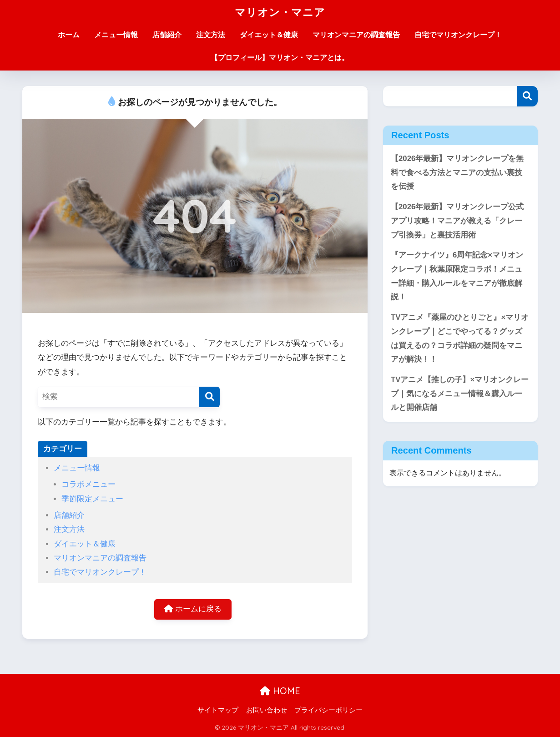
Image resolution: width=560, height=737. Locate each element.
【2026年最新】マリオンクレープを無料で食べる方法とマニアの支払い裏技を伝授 (457, 172)
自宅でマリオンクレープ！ (458, 35)
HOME (280, 691)
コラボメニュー (88, 484)
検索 (527, 96)
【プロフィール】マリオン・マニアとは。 (280, 58)
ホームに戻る (193, 609)
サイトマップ (218, 710)
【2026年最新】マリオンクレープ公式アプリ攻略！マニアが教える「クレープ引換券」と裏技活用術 (457, 221)
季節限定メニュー (92, 499)
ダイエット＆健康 (269, 35)
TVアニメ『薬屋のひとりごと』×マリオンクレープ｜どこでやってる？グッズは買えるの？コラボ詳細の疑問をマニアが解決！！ (460, 338)
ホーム (69, 35)
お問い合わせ (267, 710)
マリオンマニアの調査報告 (356, 35)
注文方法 (211, 35)
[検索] (209, 397)
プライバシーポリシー (328, 710)
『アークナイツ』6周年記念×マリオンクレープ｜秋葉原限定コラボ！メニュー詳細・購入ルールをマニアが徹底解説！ (457, 276)
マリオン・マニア (280, 12)
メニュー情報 (116, 35)
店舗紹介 (167, 35)
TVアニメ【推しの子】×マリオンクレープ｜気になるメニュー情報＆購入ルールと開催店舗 (460, 394)
